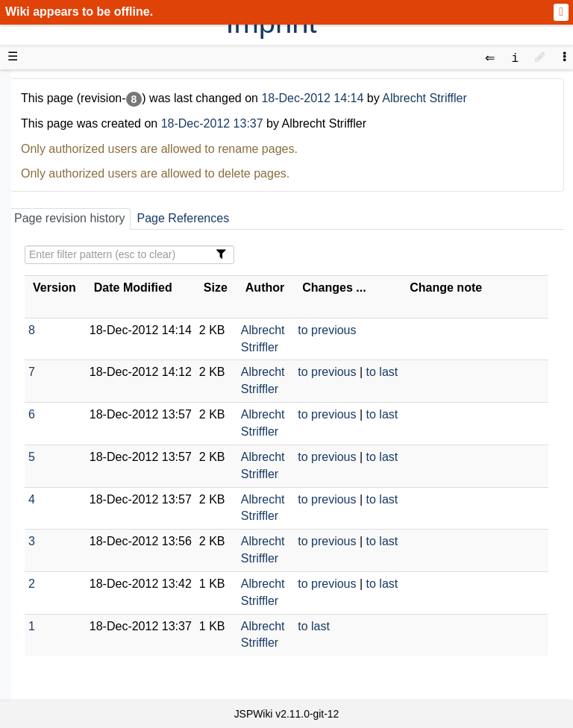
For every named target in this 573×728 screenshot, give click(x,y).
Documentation (81, 230)
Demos (60, 264)
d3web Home (48, 86)
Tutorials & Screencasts (104, 213)
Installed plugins (84, 552)
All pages (66, 518)
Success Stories (84, 145)
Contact (62, 569)
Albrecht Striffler (425, 98)
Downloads (71, 129)
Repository (69, 399)
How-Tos (64, 332)
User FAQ (67, 247)
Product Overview (88, 112)
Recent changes (84, 534)
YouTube (65, 467)
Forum (58, 450)
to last (382, 372)
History (60, 162)
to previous (327, 330)
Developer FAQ (82, 349)
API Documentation (93, 366)
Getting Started (81, 314)
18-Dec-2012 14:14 (314, 98)
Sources (63, 383)
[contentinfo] (515, 57)
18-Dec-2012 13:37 (212, 123)
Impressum (121, 569)
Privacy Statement (90, 586)
